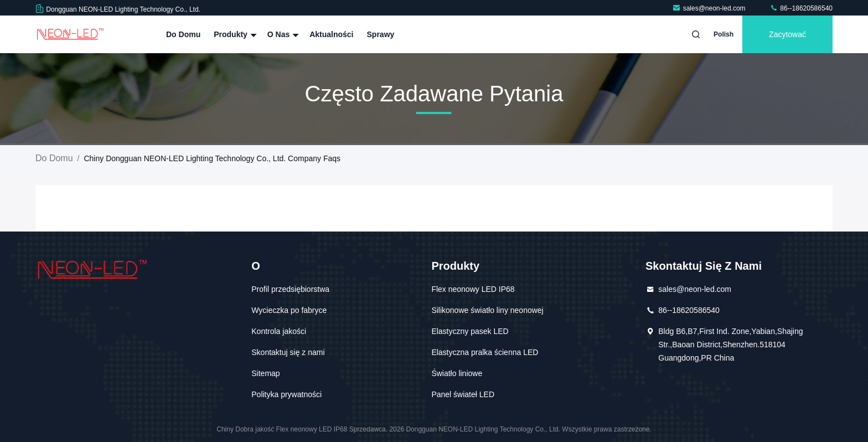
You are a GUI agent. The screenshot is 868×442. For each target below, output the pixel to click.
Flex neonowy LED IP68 (473, 289)
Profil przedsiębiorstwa (290, 289)
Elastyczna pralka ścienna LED (485, 352)
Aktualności (331, 34)
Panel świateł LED (463, 394)
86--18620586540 (801, 8)
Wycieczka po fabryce (289, 310)
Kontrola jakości (279, 331)
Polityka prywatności (286, 394)
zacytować (787, 34)
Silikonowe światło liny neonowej (487, 310)
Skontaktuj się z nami (288, 352)
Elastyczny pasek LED (470, 331)
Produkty (234, 34)
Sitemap (265, 373)
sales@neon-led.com (710, 8)
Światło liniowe (457, 373)
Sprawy (381, 34)
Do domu (183, 34)
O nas (282, 34)
